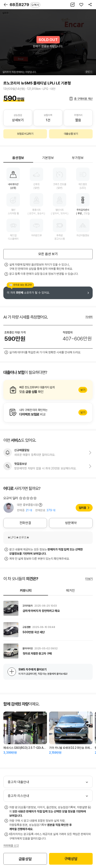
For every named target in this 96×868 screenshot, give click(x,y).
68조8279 (25, 5)
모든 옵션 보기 (48, 254)
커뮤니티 (26, 591)
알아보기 (48, 390)
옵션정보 (18, 158)
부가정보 (78, 158)
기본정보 (48, 158)
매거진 (70, 591)
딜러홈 (82, 508)
